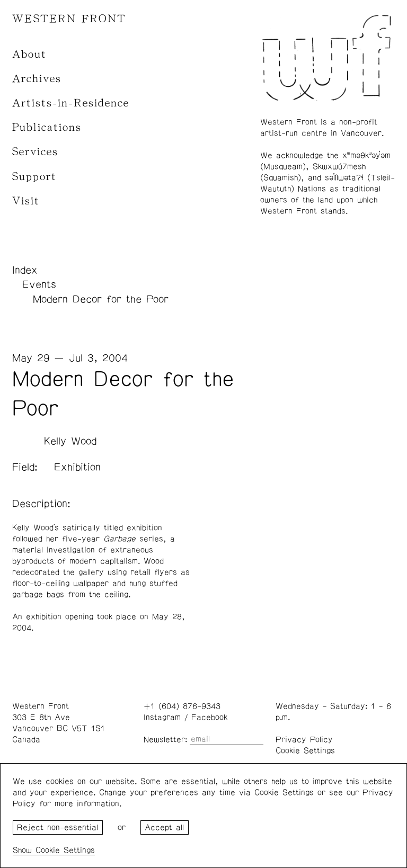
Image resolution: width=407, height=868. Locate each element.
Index (25, 270)
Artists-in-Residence (71, 103)
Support (34, 177)
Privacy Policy (304, 740)
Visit (26, 201)
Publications (47, 127)
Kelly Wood (70, 441)
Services (35, 152)
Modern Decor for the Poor (101, 299)
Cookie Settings (305, 751)
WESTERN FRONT (69, 19)
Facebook (209, 717)
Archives (37, 79)
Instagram (162, 717)
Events (39, 284)
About (29, 54)
